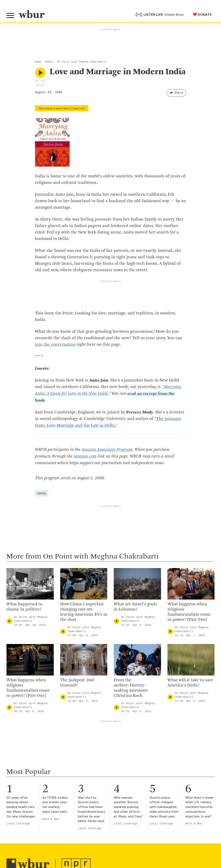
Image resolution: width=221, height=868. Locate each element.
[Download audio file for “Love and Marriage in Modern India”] (37, 80)
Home (38, 62)
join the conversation (55, 345)
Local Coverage (18, 822)
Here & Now (51, 817)
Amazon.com (85, 455)
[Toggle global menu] (10, 16)
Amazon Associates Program (107, 448)
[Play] (9, 619)
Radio (49, 62)
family (42, 492)
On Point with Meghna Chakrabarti (82, 62)
